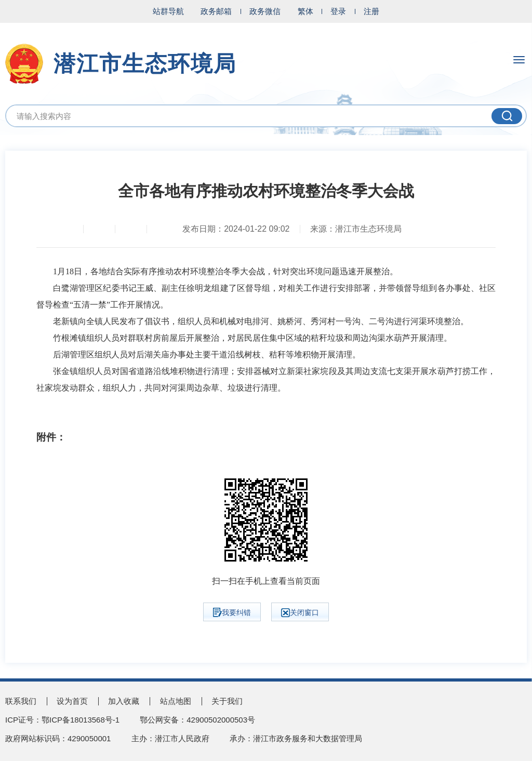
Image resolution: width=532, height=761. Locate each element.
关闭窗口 (300, 613)
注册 (371, 11)
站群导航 (168, 11)
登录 (338, 11)
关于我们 (227, 701)
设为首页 (72, 701)
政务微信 (265, 11)
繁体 (305, 11)
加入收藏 (124, 701)
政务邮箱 (216, 11)
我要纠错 (232, 612)
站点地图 (176, 701)
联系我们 (21, 701)
